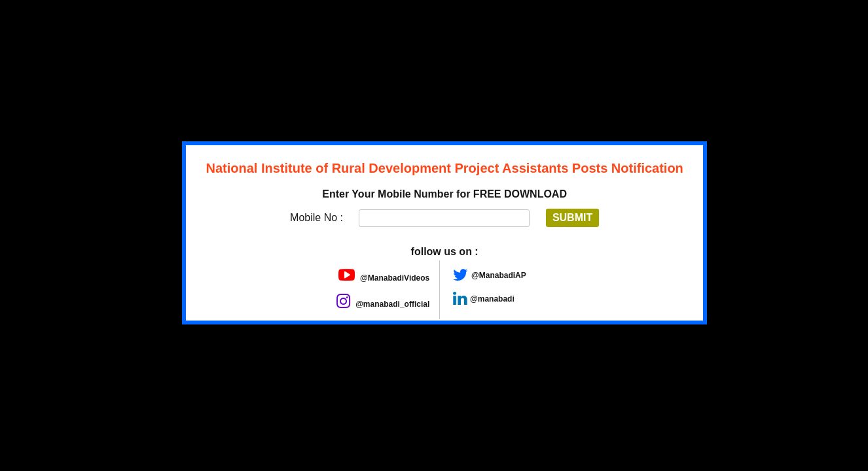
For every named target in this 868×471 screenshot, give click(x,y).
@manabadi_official (383, 304)
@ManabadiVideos (384, 278)
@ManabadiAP (499, 275)
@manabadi (492, 299)
